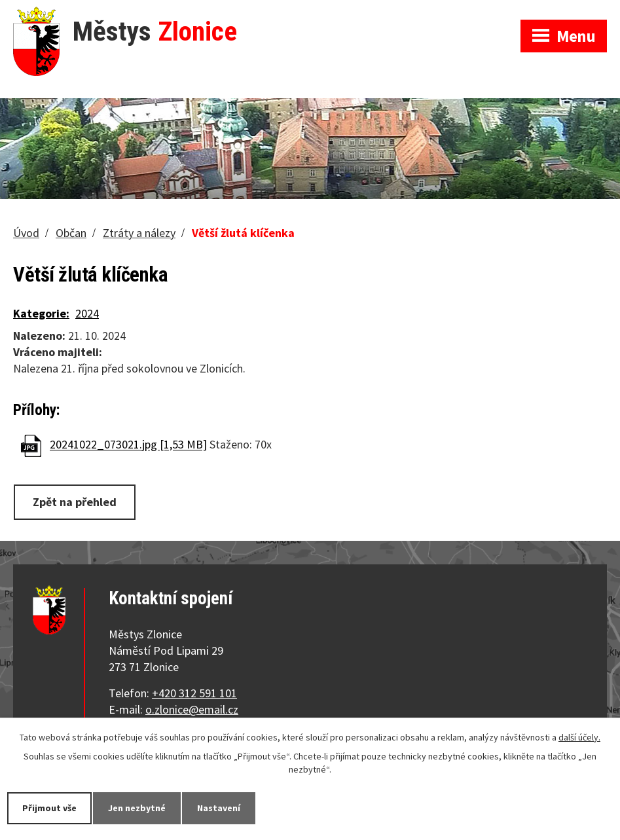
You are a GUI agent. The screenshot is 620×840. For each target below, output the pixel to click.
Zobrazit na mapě (448, 13)
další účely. (579, 737)
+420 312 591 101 (194, 693)
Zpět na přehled (75, 502)
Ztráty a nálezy (139, 233)
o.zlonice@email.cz (192, 709)
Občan (71, 233)
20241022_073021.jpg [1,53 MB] (128, 445)
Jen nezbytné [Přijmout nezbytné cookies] (137, 808)
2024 (87, 313)
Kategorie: (41, 313)
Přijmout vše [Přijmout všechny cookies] (49, 808)
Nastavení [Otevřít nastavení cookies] (219, 808)
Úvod (26, 233)
